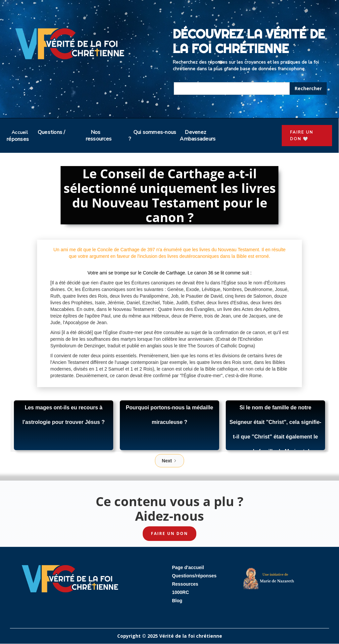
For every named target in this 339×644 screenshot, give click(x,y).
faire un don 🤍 (302, 136)
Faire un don (169, 533)
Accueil (20, 132)
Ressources (185, 584)
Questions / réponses (36, 136)
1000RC (180, 592)
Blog (177, 601)
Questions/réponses (194, 576)
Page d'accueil (188, 567)
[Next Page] (169, 461)
